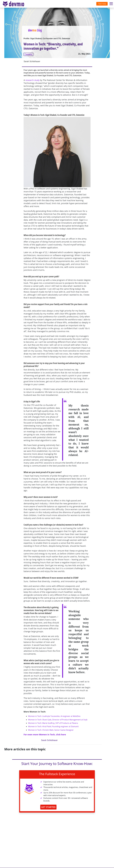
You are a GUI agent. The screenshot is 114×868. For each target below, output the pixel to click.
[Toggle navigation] (16, 4)
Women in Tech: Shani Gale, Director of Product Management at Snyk (58, 720)
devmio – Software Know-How (15, 4)
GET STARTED (48, 807)
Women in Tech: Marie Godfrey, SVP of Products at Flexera (53, 723)
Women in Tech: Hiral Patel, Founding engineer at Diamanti (53, 726)
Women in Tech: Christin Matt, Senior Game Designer (51, 730)
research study (32, 80)
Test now (102, 4)
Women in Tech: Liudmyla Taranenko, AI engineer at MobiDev (54, 716)
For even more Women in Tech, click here (45, 734)
